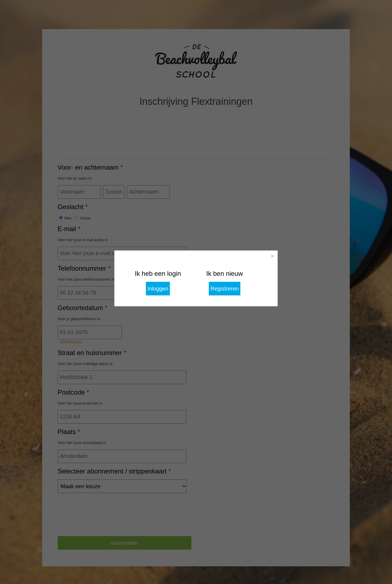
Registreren (224, 289)
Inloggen (158, 289)
